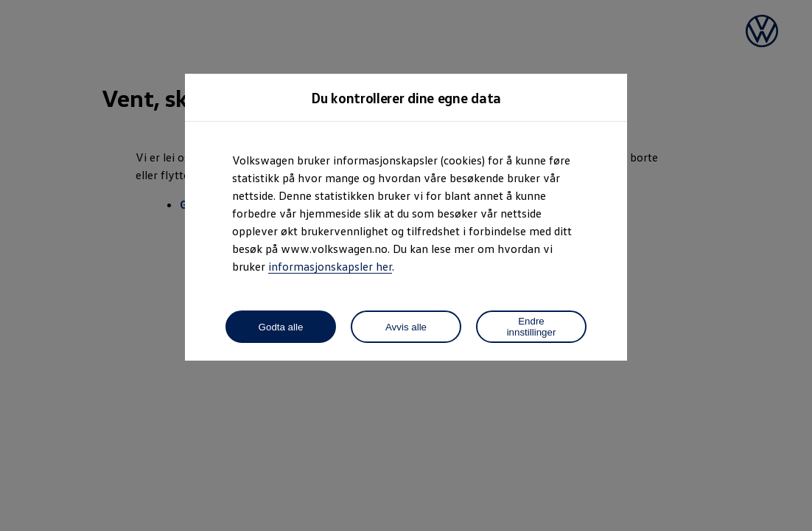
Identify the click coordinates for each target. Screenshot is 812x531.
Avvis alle (406, 327)
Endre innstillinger (532, 327)
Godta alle (281, 327)
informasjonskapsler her (330, 266)
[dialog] (406, 265)
